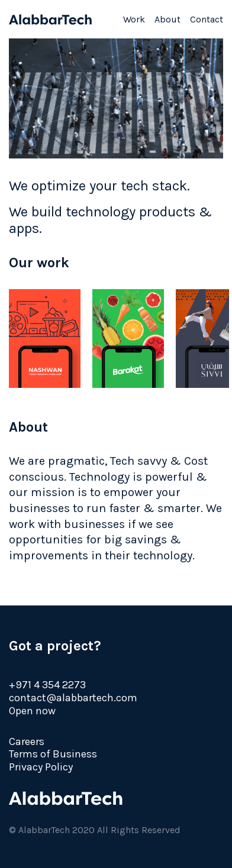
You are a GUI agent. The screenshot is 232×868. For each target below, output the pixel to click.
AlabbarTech (50, 20)
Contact (207, 19)
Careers (27, 741)
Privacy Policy (41, 767)
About (167, 19)
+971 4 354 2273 (47, 685)
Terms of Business (53, 754)
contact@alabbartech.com (73, 698)
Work (134, 19)
